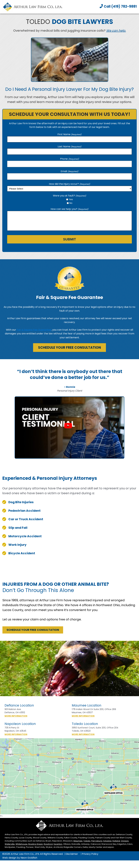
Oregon (125, 841)
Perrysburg (97, 841)
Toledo (87, 841)
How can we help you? (69, 209)
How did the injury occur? (69, 184)
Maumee (78, 841)
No (71, 203)
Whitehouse (21, 844)
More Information (21, 716)
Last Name (69, 147)
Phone (69, 159)
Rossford (48, 844)
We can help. (116, 31)
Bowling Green (36, 844)
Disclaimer (72, 854)
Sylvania (107, 841)
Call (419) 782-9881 (120, 6)
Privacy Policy (90, 854)
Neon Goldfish (29, 858)
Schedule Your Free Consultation (69, 348)
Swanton (58, 844)
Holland (116, 841)
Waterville (10, 844)
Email (69, 171)
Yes (71, 199)
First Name (69, 134)
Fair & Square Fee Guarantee (34, 330)
